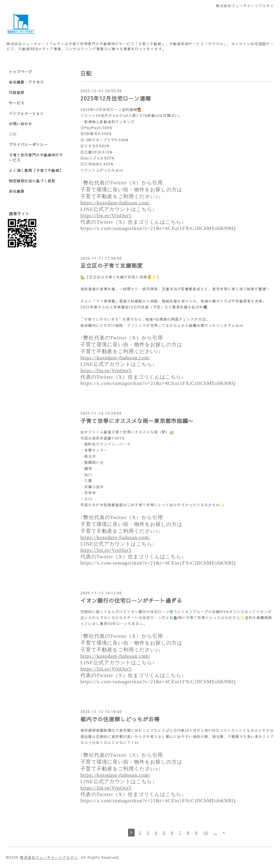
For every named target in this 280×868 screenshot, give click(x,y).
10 (206, 833)
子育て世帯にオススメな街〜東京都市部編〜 (137, 421)
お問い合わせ (21, 124)
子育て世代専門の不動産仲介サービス (36, 158)
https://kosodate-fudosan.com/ (115, 203)
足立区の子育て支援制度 (112, 265)
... (215, 833)
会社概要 (17, 191)
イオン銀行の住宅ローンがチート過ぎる (131, 600)
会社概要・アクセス (26, 82)
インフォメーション (26, 113)
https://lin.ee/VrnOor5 (106, 216)
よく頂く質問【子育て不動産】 (36, 170)
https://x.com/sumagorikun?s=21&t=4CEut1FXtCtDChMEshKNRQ (158, 228)
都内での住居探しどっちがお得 (120, 719)
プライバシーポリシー (28, 145)
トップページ (21, 72)
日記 (13, 134)
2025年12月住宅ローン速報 (116, 98)
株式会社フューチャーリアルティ (49, 857)
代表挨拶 (17, 93)
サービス (17, 103)
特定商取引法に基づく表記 (32, 181)
